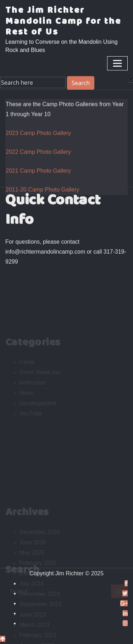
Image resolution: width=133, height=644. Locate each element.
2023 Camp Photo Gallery (38, 143)
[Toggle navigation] (117, 63)
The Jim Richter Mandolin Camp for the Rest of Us (63, 21)
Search (81, 83)
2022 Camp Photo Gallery (38, 162)
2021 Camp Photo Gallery (38, 181)
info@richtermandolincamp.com (45, 255)
